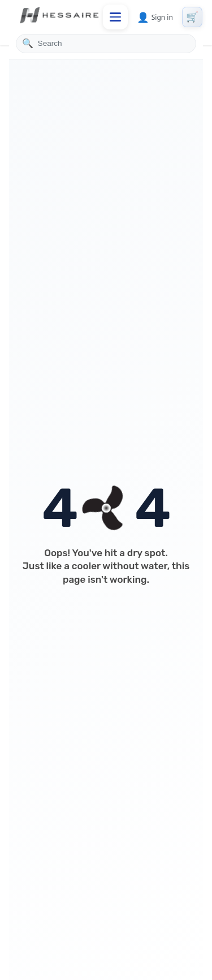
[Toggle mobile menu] (115, 17)
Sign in (155, 17)
